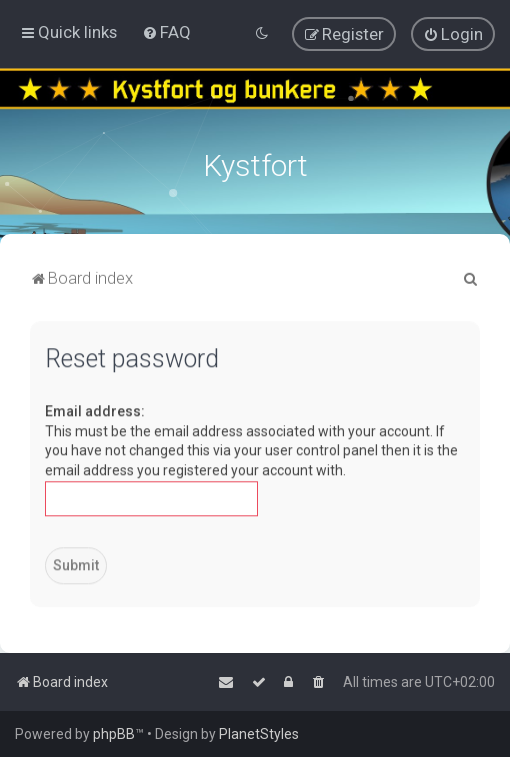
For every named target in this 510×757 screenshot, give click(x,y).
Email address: (95, 409)
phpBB (114, 734)
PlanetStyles (259, 734)
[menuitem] (166, 32)
